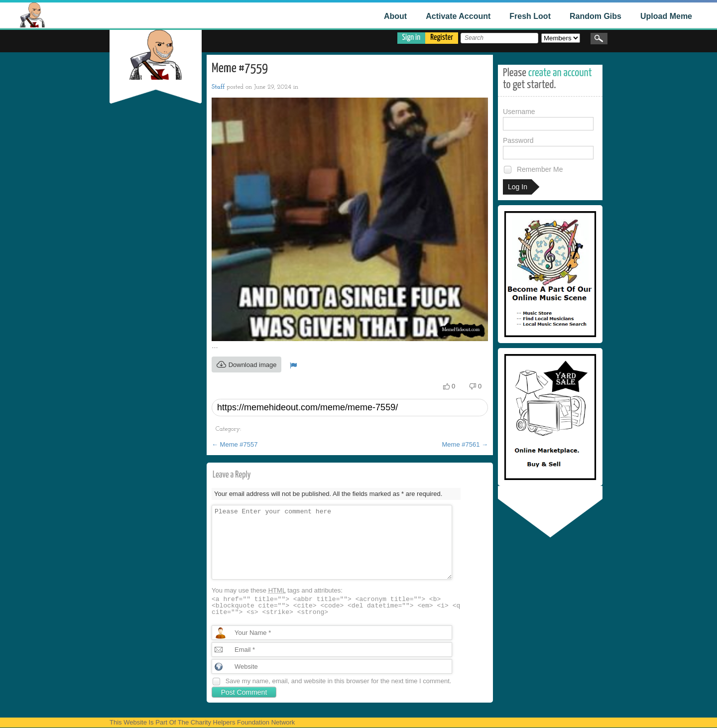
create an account (560, 73)
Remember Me (533, 170)
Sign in (412, 38)
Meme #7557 (235, 444)
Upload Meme (666, 16)
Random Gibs (596, 16)
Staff (218, 87)
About (395, 16)
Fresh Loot (530, 16)
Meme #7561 (465, 444)
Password (548, 148)
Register (442, 38)
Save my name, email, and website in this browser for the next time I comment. (339, 681)
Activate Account (458, 16)
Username (548, 119)
